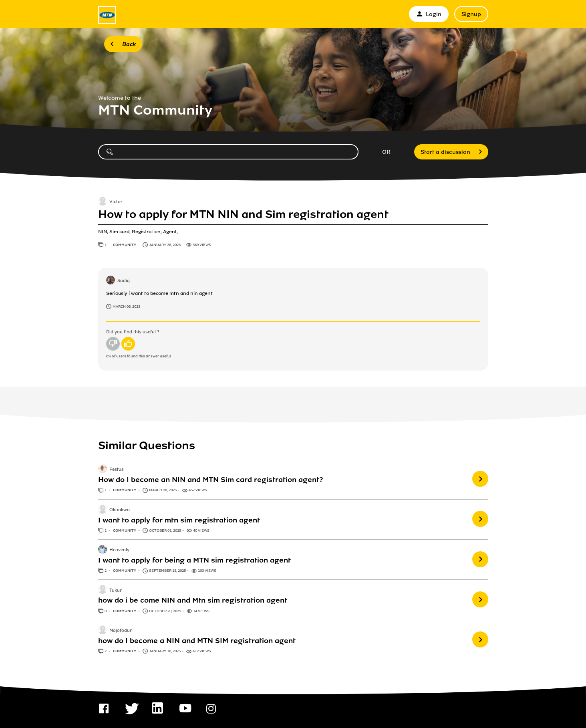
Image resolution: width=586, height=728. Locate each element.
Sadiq (124, 281)
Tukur (116, 591)
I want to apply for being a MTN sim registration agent (194, 560)
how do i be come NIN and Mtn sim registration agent (193, 600)
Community (125, 245)
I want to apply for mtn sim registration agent (179, 520)
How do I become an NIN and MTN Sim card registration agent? (210, 480)
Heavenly (119, 550)
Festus (117, 470)
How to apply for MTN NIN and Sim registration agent (243, 214)
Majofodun (121, 631)
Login (429, 14)
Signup (471, 14)
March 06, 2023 (126, 307)
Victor (116, 202)
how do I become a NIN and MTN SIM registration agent (197, 641)
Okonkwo (120, 510)
